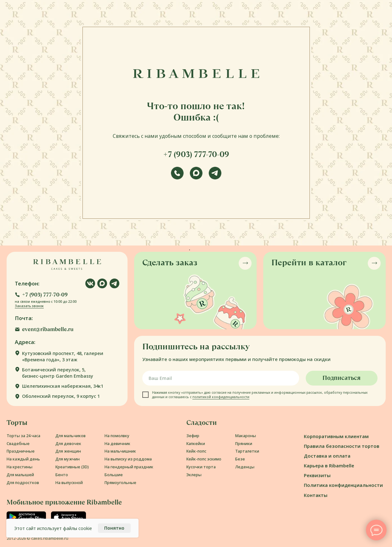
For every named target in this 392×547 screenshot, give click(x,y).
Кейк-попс (196, 451)
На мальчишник (120, 451)
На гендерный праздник (129, 467)
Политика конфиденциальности (343, 485)
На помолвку (117, 436)
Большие (114, 475)
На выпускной (69, 483)
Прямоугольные (120, 483)
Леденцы (245, 467)
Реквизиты (317, 475)
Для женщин (68, 451)
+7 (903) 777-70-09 (196, 154)
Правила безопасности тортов (342, 446)
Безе (240, 459)
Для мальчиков (71, 436)
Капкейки (196, 444)
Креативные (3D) (72, 467)
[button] (41, 295)
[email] (221, 378)
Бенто (62, 475)
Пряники (244, 444)
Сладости (202, 423)
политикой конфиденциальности (221, 397)
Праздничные (21, 451)
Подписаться (341, 378)
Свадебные (18, 444)
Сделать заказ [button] (170, 262)
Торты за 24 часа (23, 436)
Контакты (316, 495)
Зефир (193, 436)
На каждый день (23, 459)
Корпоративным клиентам (336, 436)
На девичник (117, 444)
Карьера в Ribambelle (329, 465)
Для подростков (23, 483)
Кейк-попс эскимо (204, 459)
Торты (17, 423)
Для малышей (20, 475)
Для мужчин (68, 459)
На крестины (20, 467)
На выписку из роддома (128, 459)
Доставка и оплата (327, 456)
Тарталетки (247, 451)
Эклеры (194, 475)
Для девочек (68, 444)
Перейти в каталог (309, 262)
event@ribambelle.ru (48, 329)
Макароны (246, 436)
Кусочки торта (201, 467)
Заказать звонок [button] (29, 306)
